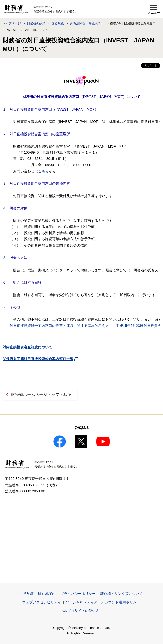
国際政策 (58, 23)
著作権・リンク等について (121, 594)
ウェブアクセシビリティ (42, 602)
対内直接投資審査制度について (27, 347)
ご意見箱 (27, 594)
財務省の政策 (36, 23)
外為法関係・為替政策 (85, 23)
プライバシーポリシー (78, 594)
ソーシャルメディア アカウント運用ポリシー (103, 602)
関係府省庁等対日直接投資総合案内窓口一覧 (38, 359)
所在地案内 (47, 594)
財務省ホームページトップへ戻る (41, 395)
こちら (43, 171)
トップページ (12, 23)
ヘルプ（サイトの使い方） (81, 611)
